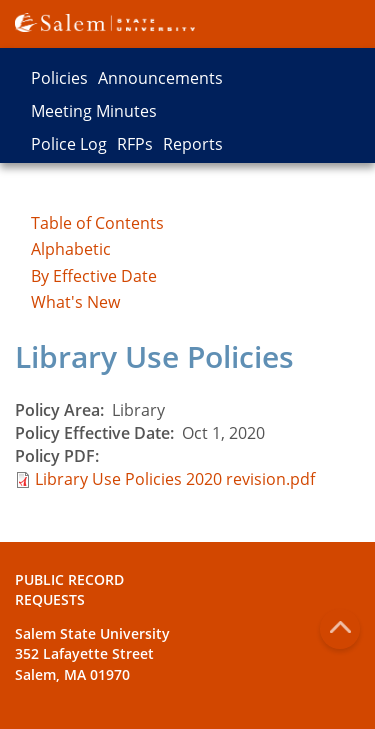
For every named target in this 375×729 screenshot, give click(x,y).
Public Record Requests (69, 589)
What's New (75, 302)
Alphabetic (71, 249)
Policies (59, 78)
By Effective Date (94, 276)
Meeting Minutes (94, 111)
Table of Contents (97, 223)
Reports (193, 144)
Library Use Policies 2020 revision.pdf (175, 479)
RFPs (135, 144)
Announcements (160, 78)
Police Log (69, 144)
